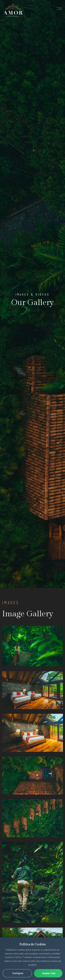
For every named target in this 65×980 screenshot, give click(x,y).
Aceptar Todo (49, 973)
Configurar (18, 973)
